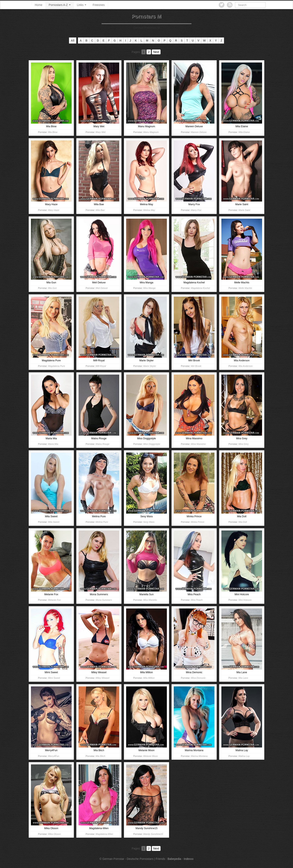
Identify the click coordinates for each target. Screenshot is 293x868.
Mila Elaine (244, 132)
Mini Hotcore (245, 600)
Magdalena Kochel (200, 288)
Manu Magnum (151, 132)
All (73, 41)
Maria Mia (53, 444)
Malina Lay (244, 756)
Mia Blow (53, 132)
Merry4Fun (54, 756)
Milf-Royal (101, 366)
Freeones (99, 5)
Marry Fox (196, 210)
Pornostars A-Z (60, 5)
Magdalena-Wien (104, 834)
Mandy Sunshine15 (153, 834)
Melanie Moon (150, 756)
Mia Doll (243, 522)
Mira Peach (197, 600)
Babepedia (174, 859)
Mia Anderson (245, 366)
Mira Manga (149, 288)
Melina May (149, 210)
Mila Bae (100, 210)
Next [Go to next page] (156, 52)
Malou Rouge (102, 444)
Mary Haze (54, 210)
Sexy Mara (149, 522)
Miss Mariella (150, 600)
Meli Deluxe (102, 288)
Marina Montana (199, 756)
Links (82, 5)
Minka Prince (197, 522)
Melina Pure (102, 522)
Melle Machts (245, 288)
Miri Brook (196, 366)
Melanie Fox (54, 600)
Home (39, 5)
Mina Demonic (198, 678)
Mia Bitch (100, 756)
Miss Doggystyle (152, 444)
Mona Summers (104, 600)
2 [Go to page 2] (149, 52)
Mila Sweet (54, 522)
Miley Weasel (102, 678)
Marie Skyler (150, 366)
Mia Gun (52, 288)
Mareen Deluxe (199, 132)
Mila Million (149, 678)
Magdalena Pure (56, 366)
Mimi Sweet (54, 678)
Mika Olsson (54, 834)
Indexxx (189, 859)
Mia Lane (243, 678)
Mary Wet (101, 132)
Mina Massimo (198, 444)
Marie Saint (244, 210)
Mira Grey (244, 444)
